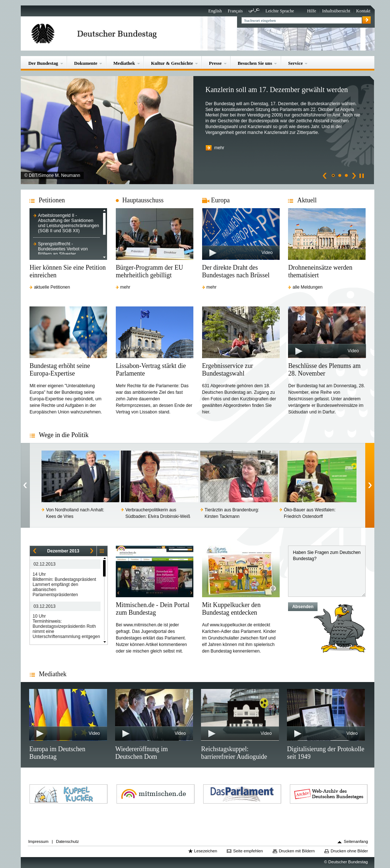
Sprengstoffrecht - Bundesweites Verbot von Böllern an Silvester (63, 249)
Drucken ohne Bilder (349, 851)
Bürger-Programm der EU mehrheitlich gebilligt (149, 271)
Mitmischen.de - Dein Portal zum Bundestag (153, 609)
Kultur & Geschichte (172, 63)
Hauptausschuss (143, 200)
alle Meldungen (308, 287)
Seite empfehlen (248, 851)
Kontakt (363, 11)
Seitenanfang (356, 841)
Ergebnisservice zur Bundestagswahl (228, 370)
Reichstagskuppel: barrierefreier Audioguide (234, 753)
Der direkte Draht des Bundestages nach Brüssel (236, 271)
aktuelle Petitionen (52, 287)
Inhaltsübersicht (336, 11)
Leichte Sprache (280, 11)
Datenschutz (68, 841)
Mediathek (124, 63)
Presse (215, 63)
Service (295, 63)
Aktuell (307, 200)
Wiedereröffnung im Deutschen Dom (141, 753)
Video (267, 253)
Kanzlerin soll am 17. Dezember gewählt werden (277, 90)
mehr (219, 148)
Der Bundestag (43, 63)
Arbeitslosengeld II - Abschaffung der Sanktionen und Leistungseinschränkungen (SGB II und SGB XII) (68, 223)
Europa (220, 200)
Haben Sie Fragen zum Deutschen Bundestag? (327, 571)
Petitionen (52, 200)
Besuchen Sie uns (255, 63)
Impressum (38, 841)
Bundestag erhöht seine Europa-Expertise (60, 370)
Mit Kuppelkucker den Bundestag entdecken (231, 609)
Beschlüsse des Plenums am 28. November (324, 370)
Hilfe (312, 11)
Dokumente (86, 63)
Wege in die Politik (64, 435)
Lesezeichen (206, 851)
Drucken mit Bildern (297, 851)
